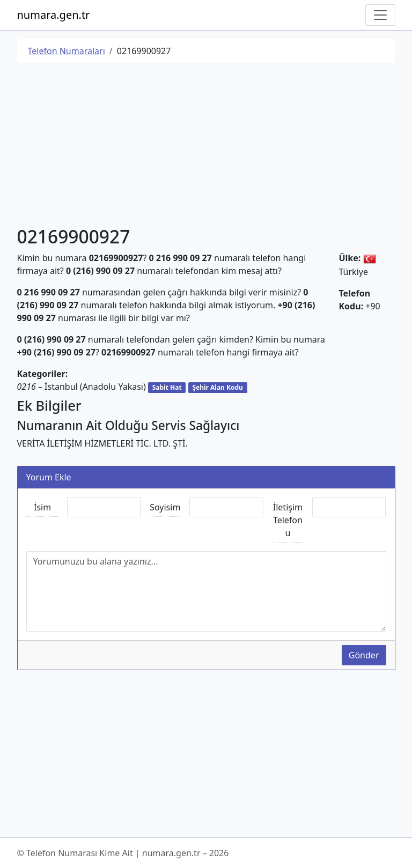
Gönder (364, 655)
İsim (42, 507)
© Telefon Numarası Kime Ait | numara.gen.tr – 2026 (123, 853)
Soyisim (165, 507)
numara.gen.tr (54, 15)
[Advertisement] (206, 146)
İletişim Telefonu (288, 520)
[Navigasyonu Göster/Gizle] (380, 15)
